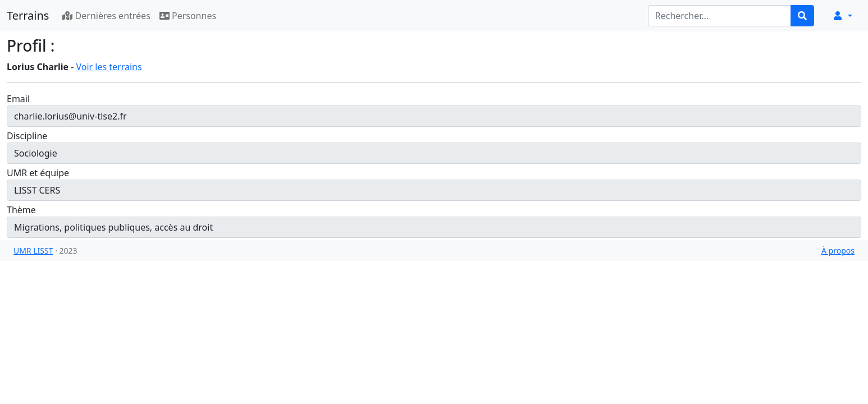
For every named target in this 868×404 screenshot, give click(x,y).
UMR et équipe (38, 173)
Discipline (27, 136)
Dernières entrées (106, 16)
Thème (21, 210)
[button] (842, 16)
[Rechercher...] (719, 16)
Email (18, 99)
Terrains (28, 15)
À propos (838, 251)
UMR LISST (33, 251)
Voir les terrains (109, 67)
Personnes (188, 16)
